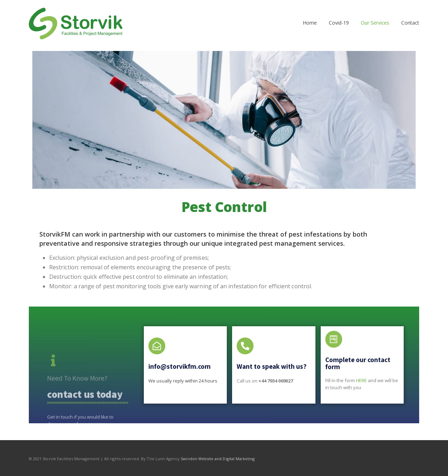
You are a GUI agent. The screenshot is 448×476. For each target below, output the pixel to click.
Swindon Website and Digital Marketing (218, 459)
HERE (361, 380)
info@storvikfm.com (180, 366)
